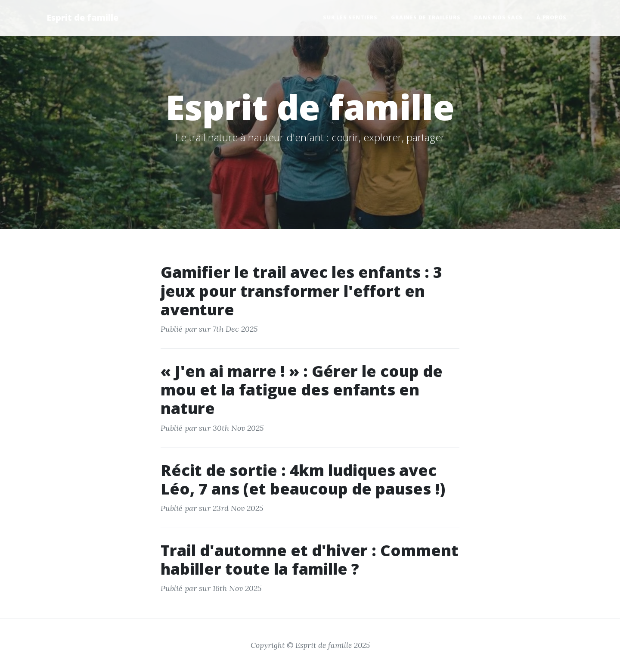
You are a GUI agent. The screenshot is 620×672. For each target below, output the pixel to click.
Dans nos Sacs (498, 17)
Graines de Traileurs (426, 17)
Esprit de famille (82, 17)
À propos (552, 17)
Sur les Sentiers (350, 17)
